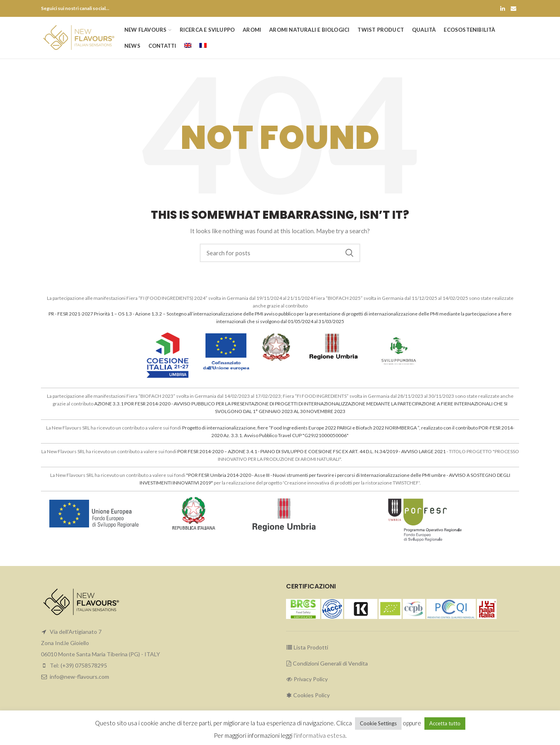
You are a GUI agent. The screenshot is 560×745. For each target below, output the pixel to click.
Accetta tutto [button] (445, 723)
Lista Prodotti (307, 647)
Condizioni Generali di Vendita (327, 663)
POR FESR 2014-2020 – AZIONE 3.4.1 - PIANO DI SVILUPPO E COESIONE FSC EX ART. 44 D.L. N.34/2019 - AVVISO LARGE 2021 (311, 451)
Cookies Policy (308, 695)
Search (349, 253)
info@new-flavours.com (79, 677)
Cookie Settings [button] (378, 723)
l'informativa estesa (320, 735)
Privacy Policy (307, 679)
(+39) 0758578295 (84, 665)
